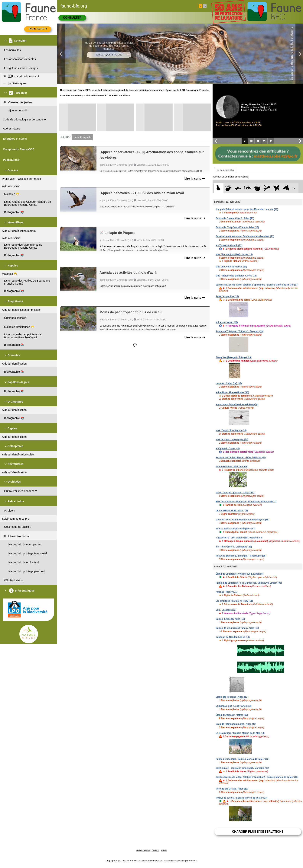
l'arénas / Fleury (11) (226, 592)
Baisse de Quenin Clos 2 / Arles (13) (235, 218)
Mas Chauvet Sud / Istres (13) (231, 267)
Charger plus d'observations (258, 832)
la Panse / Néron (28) (227, 322)
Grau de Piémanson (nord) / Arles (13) (236, 724)
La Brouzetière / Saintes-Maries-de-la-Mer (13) (240, 733)
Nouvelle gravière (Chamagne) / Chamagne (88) (241, 556)
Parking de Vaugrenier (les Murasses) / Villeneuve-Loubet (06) (249, 583)
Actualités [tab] (65, 137)
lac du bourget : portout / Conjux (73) (235, 493)
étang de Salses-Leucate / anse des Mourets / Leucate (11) (247, 209)
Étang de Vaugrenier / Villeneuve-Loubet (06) (239, 574)
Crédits (164, 850)
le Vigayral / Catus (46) (228, 448)
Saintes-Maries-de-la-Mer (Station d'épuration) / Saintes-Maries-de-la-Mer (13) (257, 285)
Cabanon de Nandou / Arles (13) (233, 637)
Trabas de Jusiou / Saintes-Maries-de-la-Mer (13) (241, 798)
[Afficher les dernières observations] (231, 177)
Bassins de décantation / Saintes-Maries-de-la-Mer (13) (245, 236)
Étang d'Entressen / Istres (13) (232, 715)
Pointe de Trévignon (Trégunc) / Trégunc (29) (239, 331)
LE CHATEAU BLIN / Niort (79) (232, 511)
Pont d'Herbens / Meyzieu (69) (232, 467)
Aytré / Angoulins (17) (227, 296)
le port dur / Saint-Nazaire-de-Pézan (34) (237, 404)
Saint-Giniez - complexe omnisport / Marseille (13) (242, 768)
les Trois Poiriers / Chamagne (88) (234, 547)
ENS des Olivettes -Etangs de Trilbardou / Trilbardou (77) (246, 502)
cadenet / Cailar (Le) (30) (229, 383)
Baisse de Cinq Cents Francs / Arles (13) (237, 227)
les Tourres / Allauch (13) (229, 245)
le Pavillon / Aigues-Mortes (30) (232, 392)
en (205, 6)
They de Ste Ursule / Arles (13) (232, 789)
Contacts (156, 850)
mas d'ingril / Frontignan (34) (231, 430)
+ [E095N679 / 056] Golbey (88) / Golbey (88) (239, 538)
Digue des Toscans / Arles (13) (232, 697)
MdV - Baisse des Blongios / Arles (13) (236, 276)
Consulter (72, 18)
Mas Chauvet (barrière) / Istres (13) (234, 254)
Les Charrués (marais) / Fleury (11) (234, 601)
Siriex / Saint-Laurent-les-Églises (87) (235, 529)
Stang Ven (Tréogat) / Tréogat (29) (234, 357)
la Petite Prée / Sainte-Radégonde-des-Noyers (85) (242, 520)
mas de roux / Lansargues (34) (232, 439)
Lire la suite (195, 179)
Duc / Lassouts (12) (226, 610)
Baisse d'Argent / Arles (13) (230, 619)
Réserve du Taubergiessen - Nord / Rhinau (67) (241, 458)
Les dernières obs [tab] (225, 170)
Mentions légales (143, 850)
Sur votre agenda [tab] (82, 137)
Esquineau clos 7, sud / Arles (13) (233, 706)
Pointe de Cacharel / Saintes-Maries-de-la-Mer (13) (242, 759)
